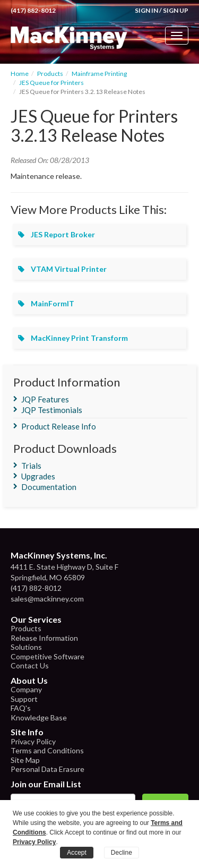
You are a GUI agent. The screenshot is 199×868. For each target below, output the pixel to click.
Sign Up (176, 10)
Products (50, 74)
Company (26, 689)
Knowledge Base (39, 717)
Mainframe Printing (99, 74)
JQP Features (45, 399)
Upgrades (38, 476)
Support (24, 699)
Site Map (25, 760)
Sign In (146, 10)
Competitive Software (47, 656)
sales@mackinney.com (47, 599)
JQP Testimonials (52, 410)
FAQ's (21, 708)
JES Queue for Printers (51, 83)
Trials (31, 466)
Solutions (26, 647)
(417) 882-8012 (33, 10)
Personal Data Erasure (47, 769)
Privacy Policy (33, 741)
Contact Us (30, 665)
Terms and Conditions (47, 750)
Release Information (44, 638)
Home (20, 74)
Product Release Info (59, 426)
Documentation (49, 487)
